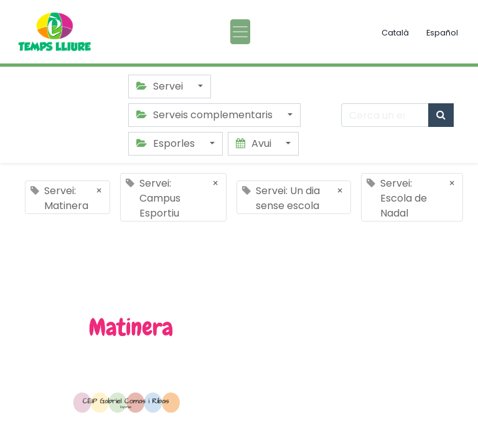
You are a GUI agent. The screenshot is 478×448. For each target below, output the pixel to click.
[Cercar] (441, 115)
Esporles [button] (167, 143)
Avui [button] (255, 143)
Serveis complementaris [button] (206, 115)
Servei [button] (161, 86)
